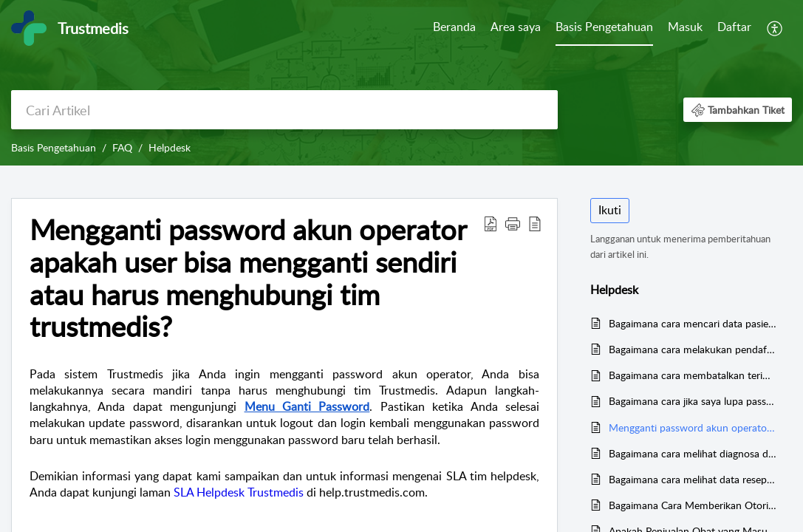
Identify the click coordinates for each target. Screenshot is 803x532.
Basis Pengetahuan (604, 27)
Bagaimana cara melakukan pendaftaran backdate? (693, 349)
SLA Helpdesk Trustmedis (239, 492)
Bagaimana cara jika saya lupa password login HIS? (693, 401)
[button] (775, 28)
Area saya (516, 27)
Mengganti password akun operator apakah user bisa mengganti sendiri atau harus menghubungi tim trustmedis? (693, 427)
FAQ (122, 147)
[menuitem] (454, 28)
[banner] (401, 83)
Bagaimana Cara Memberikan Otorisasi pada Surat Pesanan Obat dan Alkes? (693, 505)
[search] (284, 110)
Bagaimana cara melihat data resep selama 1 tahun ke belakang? (693, 479)
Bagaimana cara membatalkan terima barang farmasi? (693, 375)
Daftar (734, 27)
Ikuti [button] (610, 210)
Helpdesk (170, 147)
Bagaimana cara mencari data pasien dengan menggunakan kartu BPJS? (693, 323)
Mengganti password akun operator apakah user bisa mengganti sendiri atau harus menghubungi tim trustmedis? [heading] (248, 278)
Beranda (454, 27)
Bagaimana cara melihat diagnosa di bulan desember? (693, 453)
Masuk (685, 27)
